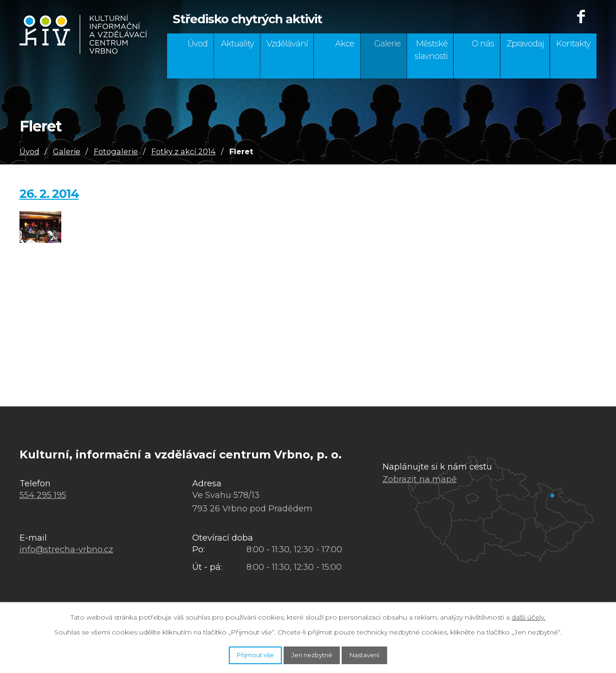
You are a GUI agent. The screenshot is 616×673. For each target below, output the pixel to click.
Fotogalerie (116, 151)
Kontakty (573, 44)
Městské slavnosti (431, 50)
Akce (345, 44)
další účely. (528, 614)
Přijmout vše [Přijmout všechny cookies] (241, 653)
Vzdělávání (287, 44)
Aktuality (237, 44)
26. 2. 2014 (49, 194)
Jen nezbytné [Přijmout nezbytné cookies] (313, 653)
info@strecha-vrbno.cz (66, 549)
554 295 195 (43, 495)
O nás (483, 44)
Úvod (198, 44)
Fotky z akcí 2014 (184, 151)
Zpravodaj (525, 44)
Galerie (387, 44)
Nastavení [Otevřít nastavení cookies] (380, 653)
